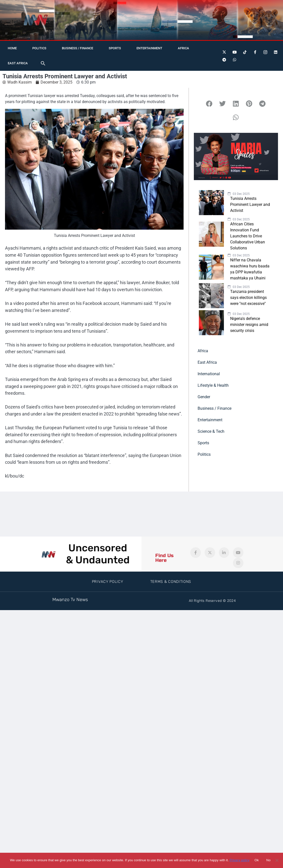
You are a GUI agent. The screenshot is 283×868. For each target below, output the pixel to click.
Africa (183, 48)
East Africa (18, 63)
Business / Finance (78, 48)
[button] (43, 63)
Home (12, 48)
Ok (257, 860)
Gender (204, 397)
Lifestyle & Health (213, 385)
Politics (39, 48)
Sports (115, 48)
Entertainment (149, 48)
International (209, 374)
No (268, 860)
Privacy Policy (108, 582)
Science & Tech (211, 431)
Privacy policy (240, 860)
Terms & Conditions (171, 582)
